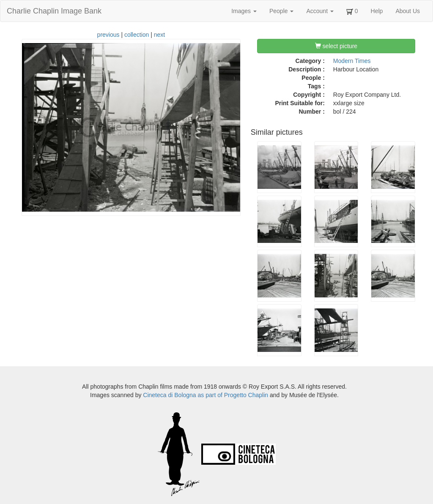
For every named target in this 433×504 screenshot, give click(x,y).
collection (137, 35)
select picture (336, 46)
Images (244, 11)
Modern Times (352, 61)
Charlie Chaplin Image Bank (54, 11)
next (159, 35)
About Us (408, 11)
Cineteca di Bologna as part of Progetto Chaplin (206, 395)
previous (108, 35)
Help (377, 11)
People (281, 11)
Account (320, 11)
